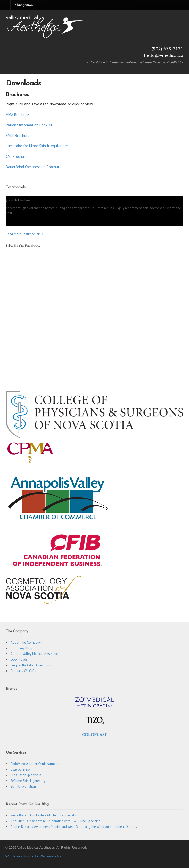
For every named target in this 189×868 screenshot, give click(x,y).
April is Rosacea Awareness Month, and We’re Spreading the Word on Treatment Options (74, 827)
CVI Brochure (17, 156)
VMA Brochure (17, 115)
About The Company (26, 642)
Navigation (24, 5)
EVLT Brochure (18, 136)
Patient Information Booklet (29, 125)
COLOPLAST (94, 735)
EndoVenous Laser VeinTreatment (35, 764)
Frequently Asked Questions (31, 665)
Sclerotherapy (21, 769)
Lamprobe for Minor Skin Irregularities (37, 146)
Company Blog (21, 648)
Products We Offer (23, 671)
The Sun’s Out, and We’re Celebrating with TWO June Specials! (55, 821)
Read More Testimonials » (24, 234)
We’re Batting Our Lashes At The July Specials (43, 815)
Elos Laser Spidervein (26, 775)
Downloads (19, 660)
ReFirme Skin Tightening (28, 781)
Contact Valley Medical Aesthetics (35, 654)
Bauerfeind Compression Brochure (34, 167)
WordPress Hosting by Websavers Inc (34, 856)
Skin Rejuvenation (23, 786)
